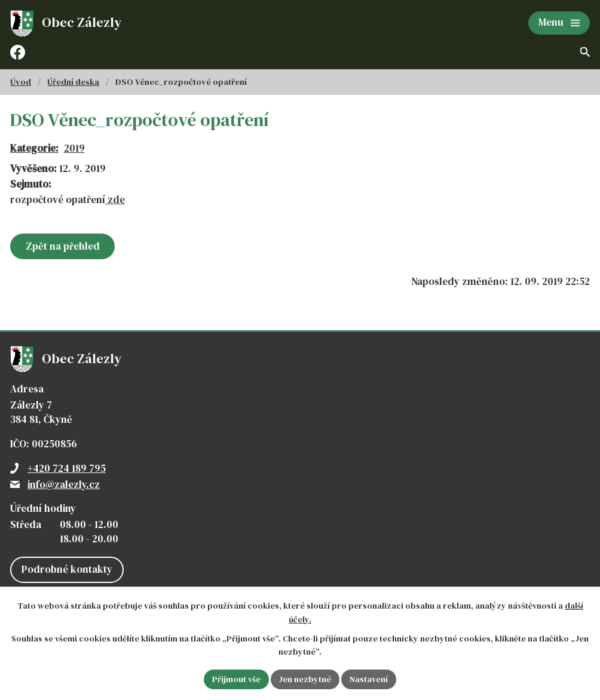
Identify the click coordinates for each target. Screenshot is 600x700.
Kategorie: (34, 148)
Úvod (21, 82)
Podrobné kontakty (67, 569)
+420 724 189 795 (67, 468)
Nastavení (369, 679)
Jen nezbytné (305, 679)
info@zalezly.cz (64, 484)
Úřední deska (73, 82)
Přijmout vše (236, 679)
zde (115, 199)
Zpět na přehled (63, 246)
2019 (74, 148)
